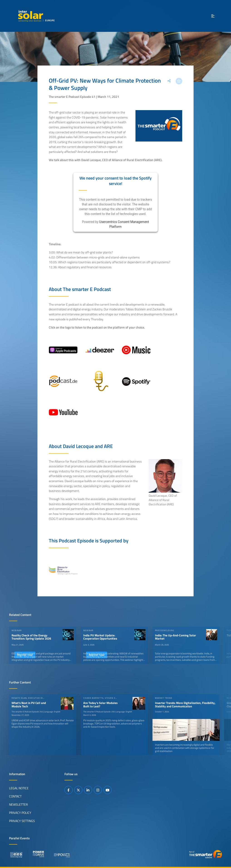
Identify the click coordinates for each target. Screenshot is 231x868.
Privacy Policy (20, 812)
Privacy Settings (22, 821)
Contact (15, 796)
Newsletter (18, 804)
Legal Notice (19, 788)
